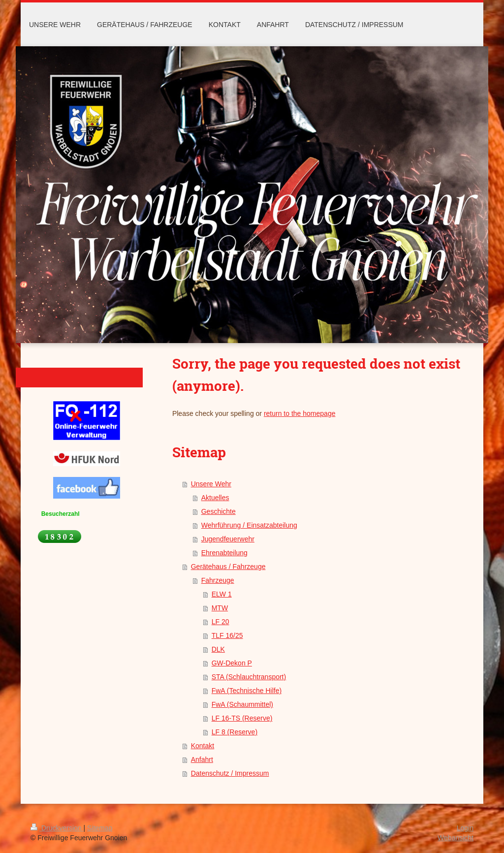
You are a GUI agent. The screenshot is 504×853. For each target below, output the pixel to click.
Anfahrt (202, 759)
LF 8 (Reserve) (235, 732)
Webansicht (456, 838)
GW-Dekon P (232, 663)
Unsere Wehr (211, 484)
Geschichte (219, 511)
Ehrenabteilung (224, 553)
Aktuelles (215, 498)
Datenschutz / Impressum (230, 773)
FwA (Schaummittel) (242, 704)
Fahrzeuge (218, 580)
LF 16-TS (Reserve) (242, 718)
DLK (218, 649)
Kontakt (203, 746)
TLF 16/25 (227, 635)
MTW (220, 608)
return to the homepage (300, 413)
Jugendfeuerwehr (228, 539)
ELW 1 (222, 594)
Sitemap (100, 828)
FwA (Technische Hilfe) (247, 691)
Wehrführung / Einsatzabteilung (249, 525)
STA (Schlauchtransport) (249, 677)
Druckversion (57, 828)
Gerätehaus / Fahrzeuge (228, 567)
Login (465, 828)
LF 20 (220, 622)
